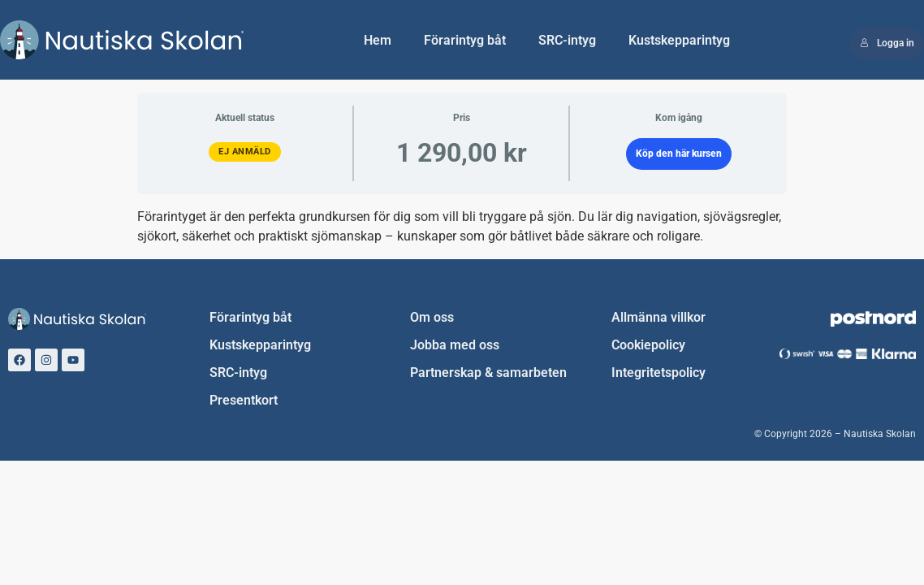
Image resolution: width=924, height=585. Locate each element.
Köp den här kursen (679, 154)
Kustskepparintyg (679, 40)
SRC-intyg (567, 40)
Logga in (887, 43)
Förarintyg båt (465, 40)
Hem (378, 40)
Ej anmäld (245, 152)
